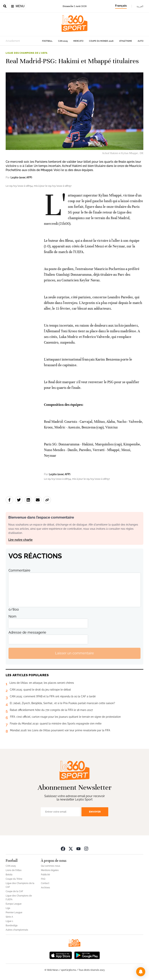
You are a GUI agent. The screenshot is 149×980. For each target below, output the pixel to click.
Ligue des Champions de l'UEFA (26, 53)
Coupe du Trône (14, 879)
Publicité (45, 875)
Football (47, 41)
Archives (45, 888)
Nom (12, 616)
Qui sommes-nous (51, 866)
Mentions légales (50, 870)
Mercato (78, 41)
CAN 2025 (63, 41)
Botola (9, 875)
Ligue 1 (9, 921)
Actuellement (13, 41)
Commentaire (19, 570)
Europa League (14, 904)
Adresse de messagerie (27, 632)
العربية (140, 6)
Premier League (14, 912)
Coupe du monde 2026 (101, 41)
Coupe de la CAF (14, 891)
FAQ (43, 879)
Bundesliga (12, 926)
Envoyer (95, 812)
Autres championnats (17, 930)
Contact (45, 883)
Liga (8, 908)
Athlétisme (126, 41)
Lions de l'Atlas (14, 870)
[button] (141, 972)
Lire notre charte (20, 540)
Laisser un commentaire (74, 653)
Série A (9, 917)
